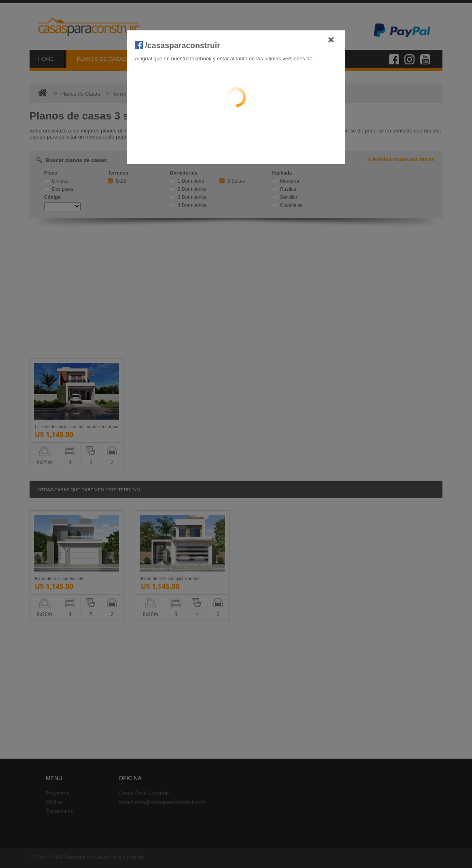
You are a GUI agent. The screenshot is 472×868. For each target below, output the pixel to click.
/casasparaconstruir (178, 45)
